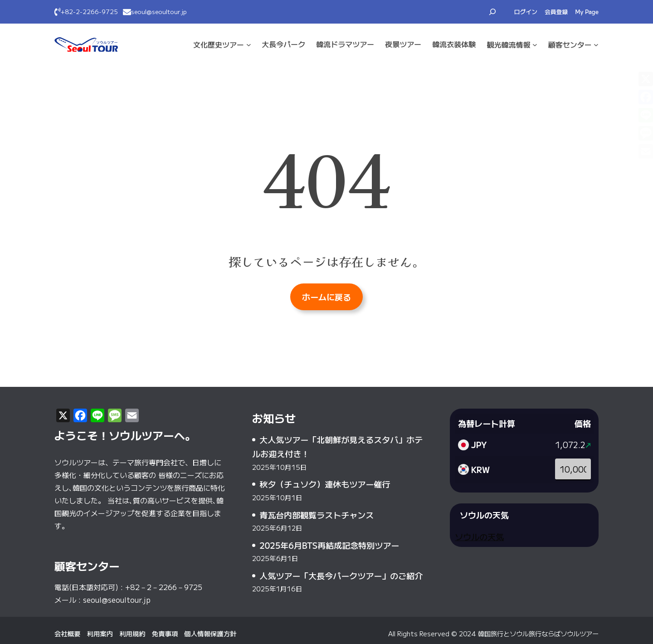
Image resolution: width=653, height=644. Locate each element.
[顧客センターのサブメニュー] (596, 45)
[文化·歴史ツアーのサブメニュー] (249, 45)
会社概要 (68, 633)
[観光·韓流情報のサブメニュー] (535, 45)
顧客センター (570, 44)
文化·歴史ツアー (219, 44)
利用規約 (132, 633)
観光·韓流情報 (508, 44)
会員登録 (556, 12)
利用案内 (100, 633)
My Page (587, 12)
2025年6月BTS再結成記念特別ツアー (329, 545)
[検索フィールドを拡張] (492, 12)
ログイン (526, 12)
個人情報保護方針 (210, 633)
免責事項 (165, 633)
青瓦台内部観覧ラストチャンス (317, 515)
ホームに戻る (326, 297)
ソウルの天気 (479, 537)
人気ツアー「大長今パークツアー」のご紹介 (341, 576)
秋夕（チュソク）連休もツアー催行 (325, 484)
